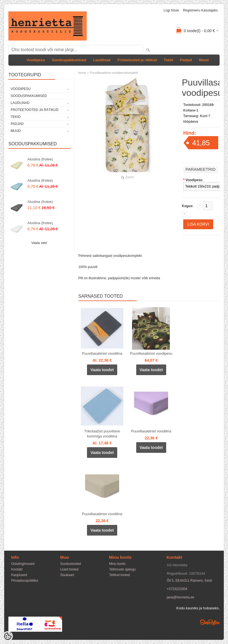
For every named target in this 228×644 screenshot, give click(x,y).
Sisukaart (67, 575)
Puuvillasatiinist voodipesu (151, 353)
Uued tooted (69, 569)
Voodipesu (36, 60)
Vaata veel (39, 243)
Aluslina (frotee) (40, 159)
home (82, 73)
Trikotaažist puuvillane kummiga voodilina (102, 434)
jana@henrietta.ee (180, 597)
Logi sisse (171, 10)
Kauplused (19, 575)
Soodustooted (70, 564)
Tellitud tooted (119, 575)
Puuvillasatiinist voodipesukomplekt (114, 73)
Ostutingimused (23, 564)
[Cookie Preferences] (8, 636)
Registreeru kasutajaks (200, 10)
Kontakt (17, 569)
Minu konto (117, 564)
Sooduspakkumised (69, 60)
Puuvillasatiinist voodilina (102, 353)
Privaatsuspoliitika (25, 581)
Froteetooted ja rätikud (137, 60)
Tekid (169, 60)
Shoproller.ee (210, 622)
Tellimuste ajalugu (122, 569)
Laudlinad (102, 60)
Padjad (186, 60)
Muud (204, 60)
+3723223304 (177, 589)
